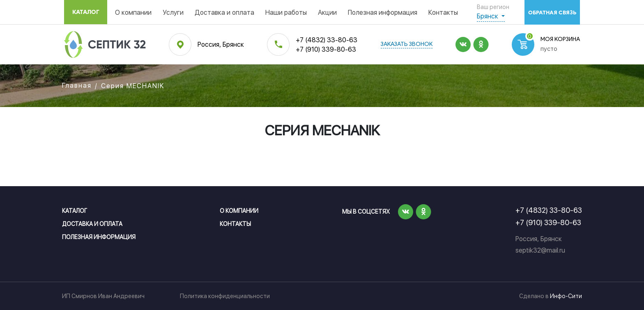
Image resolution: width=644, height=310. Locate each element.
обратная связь (552, 13)
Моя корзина (560, 40)
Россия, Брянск (221, 44)
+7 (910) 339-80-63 (326, 49)
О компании (133, 13)
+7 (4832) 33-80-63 (327, 40)
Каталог (86, 12)
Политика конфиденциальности (225, 296)
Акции (327, 13)
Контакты (443, 13)
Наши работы (286, 13)
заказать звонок (407, 44)
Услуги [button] (173, 13)
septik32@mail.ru (540, 250)
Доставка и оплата (224, 13)
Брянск (488, 16)
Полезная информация (383, 13)
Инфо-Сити (566, 296)
